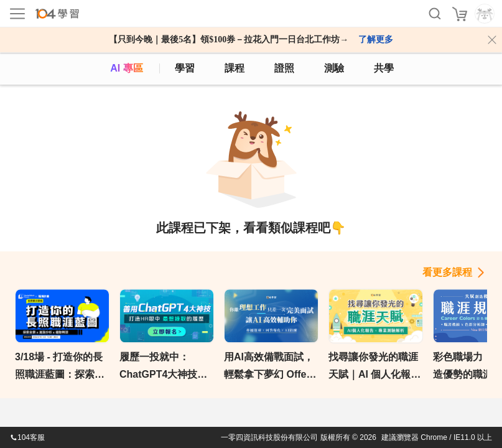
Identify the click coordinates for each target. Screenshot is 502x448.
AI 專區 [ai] (126, 68)
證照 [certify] (284, 68)
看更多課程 (447, 272)
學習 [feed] (185, 68)
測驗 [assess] (334, 68)
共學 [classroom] (384, 68)
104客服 (27, 437)
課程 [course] (235, 68)
